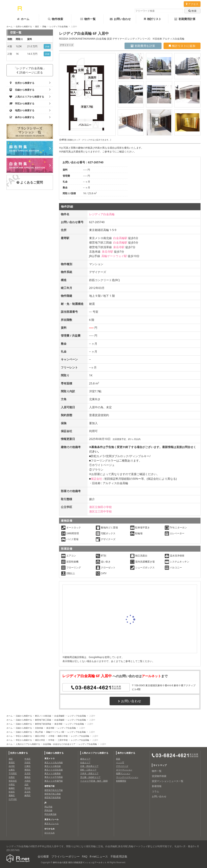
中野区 (12, 784)
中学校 (51, 740)
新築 (118, 759)
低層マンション (123, 773)
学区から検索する (24, 736)
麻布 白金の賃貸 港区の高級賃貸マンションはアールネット (80, 862)
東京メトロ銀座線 (53, 773)
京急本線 (39, 728)
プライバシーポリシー (65, 856)
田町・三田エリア (88, 770)
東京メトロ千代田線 (54, 777)
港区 (37, 26)
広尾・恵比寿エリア (89, 766)
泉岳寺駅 (119, 247)
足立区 (27, 792)
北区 (26, 784)
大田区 (27, 781)
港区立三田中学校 (100, 511)
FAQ (85, 856)
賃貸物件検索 (159, 776)
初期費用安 (121, 781)
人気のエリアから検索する (28, 744)
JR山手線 (39, 732)
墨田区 (27, 770)
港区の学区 (40, 736)
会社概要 (43, 856)
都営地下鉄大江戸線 (54, 790)
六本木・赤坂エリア (89, 773)
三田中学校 (63, 740)
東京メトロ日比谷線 (54, 770)
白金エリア (85, 762)
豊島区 (27, 777)
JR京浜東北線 (50, 814)
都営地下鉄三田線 (43, 720)
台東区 (12, 770)
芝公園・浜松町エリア (90, 777)
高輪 (44, 26)
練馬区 (27, 795)
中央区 (27, 759)
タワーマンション (124, 770)
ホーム (23, 19)
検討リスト (153, 19)
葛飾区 (12, 795)
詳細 (47, 46)
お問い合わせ (120, 19)
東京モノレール (52, 823)
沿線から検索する (24, 716)
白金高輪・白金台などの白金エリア (59, 744)
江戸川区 (13, 799)
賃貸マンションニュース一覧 (168, 781)
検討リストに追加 (182, 46)
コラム (155, 791)
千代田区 (13, 773)
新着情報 (157, 786)
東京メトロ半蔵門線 (54, 781)
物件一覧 (88, 19)
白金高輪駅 (120, 238)
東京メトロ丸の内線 (54, 762)
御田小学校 (63, 736)
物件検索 (55, 19)
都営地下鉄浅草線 (43, 724)
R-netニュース (99, 856)
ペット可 (120, 762)
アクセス (192, 4)
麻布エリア (85, 759)
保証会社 (96, 479)
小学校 (51, 736)
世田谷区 (13, 781)
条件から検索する (126, 753)
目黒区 (12, 777)
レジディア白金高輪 (59, 26)
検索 (192, 11)
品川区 (12, 766)
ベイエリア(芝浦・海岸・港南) (94, 781)
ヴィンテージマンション (127, 777)
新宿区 (12, 762)
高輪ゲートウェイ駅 (114, 256)
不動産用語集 (119, 856)
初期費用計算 (185, 19)
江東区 (27, 766)
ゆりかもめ (50, 833)
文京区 (27, 773)
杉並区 (12, 792)
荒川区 (27, 788)
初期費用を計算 (143, 46)
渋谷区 (27, 762)
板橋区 (12, 788)
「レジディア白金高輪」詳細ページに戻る (30, 70)
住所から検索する (24, 26)
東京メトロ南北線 (43, 716)
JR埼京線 (48, 810)
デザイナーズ (122, 766)
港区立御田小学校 (100, 507)
